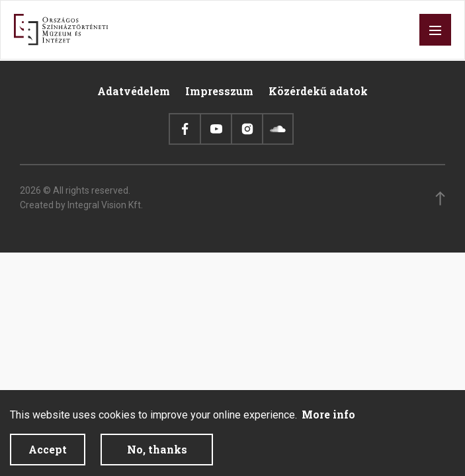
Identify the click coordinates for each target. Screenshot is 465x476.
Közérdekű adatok (318, 91)
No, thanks (157, 455)
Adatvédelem (134, 91)
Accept (48, 455)
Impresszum (219, 91)
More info (328, 420)
